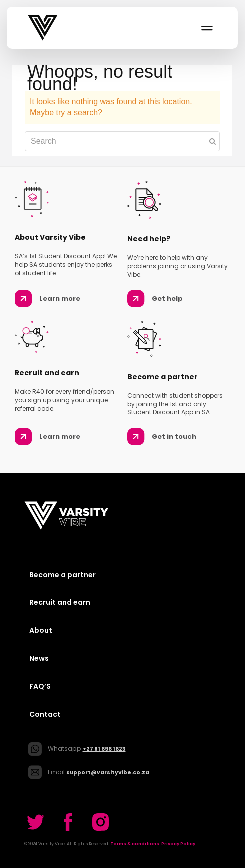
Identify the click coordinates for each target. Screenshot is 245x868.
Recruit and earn (60, 602)
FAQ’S (40, 686)
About (41, 630)
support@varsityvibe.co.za (108, 772)
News (39, 658)
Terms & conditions (135, 844)
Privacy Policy (178, 844)
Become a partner (63, 575)
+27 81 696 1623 (104, 749)
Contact (45, 714)
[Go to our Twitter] (36, 822)
